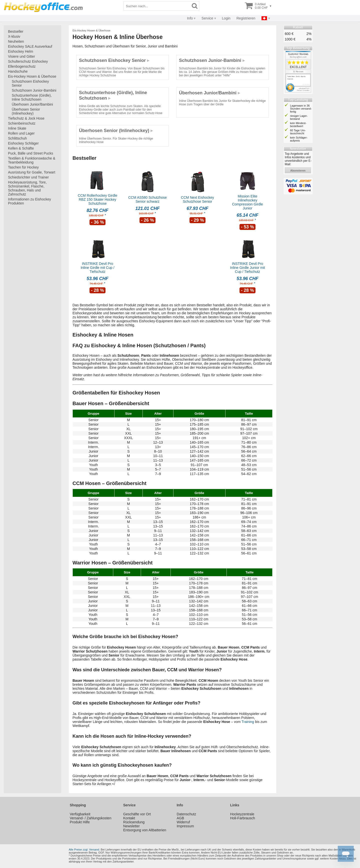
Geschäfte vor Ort (137, 814)
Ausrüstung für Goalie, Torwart (32, 172)
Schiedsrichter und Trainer (28, 177)
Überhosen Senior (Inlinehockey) (26, 111)
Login (226, 18)
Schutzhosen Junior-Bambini (34, 90)
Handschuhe (18, 71)
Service (207, 18)
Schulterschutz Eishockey (28, 61)
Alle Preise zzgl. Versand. (84, 850)
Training (248, 722)
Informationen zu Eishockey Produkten (29, 201)
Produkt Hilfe (80, 822)
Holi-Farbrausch (243, 818)
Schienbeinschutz (22, 123)
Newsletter (131, 826)
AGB (180, 818)
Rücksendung (134, 822)
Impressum (185, 826)
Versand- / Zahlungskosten (91, 818)
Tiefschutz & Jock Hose (26, 118)
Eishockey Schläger (23, 143)
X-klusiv (14, 36)
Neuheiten (16, 41)
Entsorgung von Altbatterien (145, 830)
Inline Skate (17, 128)
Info (190, 18)
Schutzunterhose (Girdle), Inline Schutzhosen (32, 97)
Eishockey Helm (20, 51)
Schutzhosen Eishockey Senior (30, 83)
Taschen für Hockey (23, 167)
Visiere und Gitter (21, 56)
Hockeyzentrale (242, 814)
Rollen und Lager (21, 133)
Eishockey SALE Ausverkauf (30, 46)
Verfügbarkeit (80, 814)
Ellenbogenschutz (22, 66)
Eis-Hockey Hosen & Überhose (32, 76)
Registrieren (246, 18)
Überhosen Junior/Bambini (32, 104)
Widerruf (183, 822)
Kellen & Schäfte (21, 148)
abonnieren (298, 171)
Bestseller (16, 31)
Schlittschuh (17, 138)
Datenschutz (186, 814)
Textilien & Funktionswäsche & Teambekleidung (32, 160)
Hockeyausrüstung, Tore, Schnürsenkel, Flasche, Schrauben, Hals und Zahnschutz (27, 188)
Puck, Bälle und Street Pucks (31, 153)
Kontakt (129, 818)
